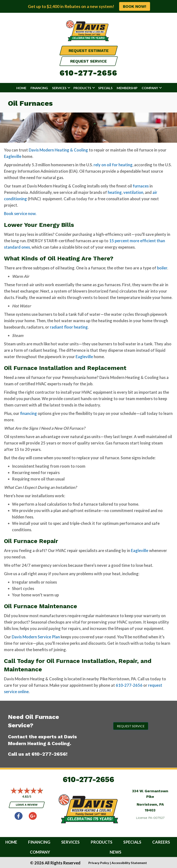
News (116, 852)
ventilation (133, 192)
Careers (161, 842)
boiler (162, 268)
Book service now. (20, 213)
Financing (39, 88)
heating (115, 192)
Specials (105, 88)
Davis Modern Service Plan (36, 637)
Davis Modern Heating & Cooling (58, 150)
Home (21, 88)
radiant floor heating (69, 327)
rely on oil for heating (113, 165)
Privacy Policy (99, 863)
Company (150, 88)
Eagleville (13, 156)
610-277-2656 (88, 73)
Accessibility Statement (129, 863)
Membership (127, 88)
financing (29, 413)
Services (59, 88)
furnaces (141, 186)
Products (82, 88)
